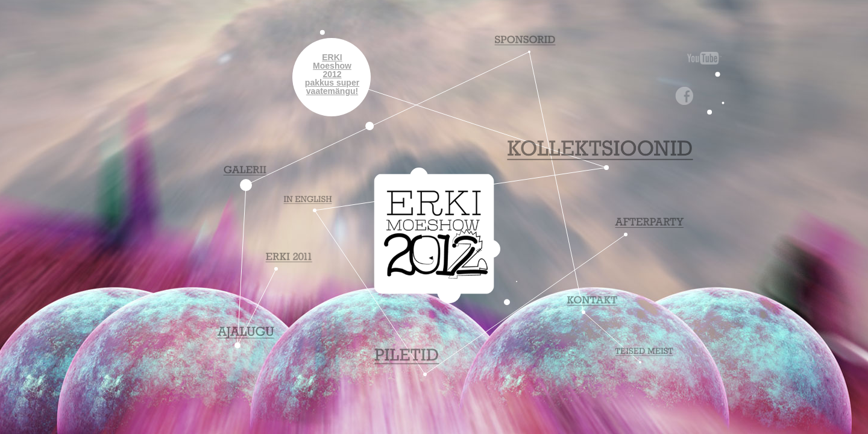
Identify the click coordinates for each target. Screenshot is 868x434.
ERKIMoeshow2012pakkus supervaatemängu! (332, 74)
